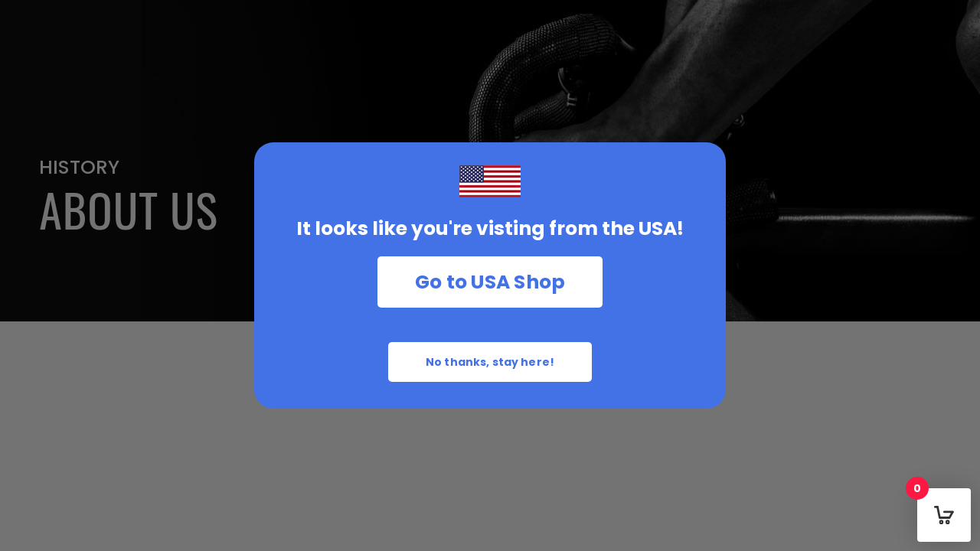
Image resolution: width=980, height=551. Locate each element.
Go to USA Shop (490, 282)
